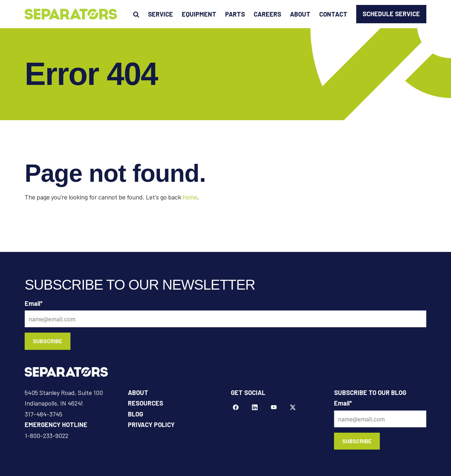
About (300, 14)
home (190, 197)
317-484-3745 (44, 414)
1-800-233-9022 (47, 435)
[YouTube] (274, 408)
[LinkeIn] (255, 408)
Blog (135, 414)
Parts (235, 14)
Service (160, 14)
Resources (146, 403)
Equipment (199, 14)
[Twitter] (293, 408)
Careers (267, 14)
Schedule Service (391, 14)
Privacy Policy (151, 425)
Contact (333, 14)
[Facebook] (236, 408)
